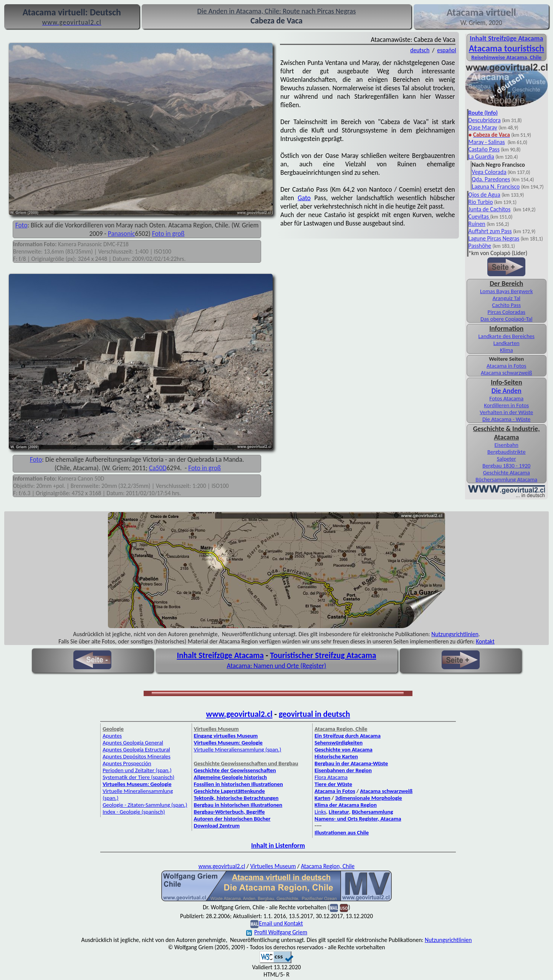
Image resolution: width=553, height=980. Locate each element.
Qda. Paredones (491, 179)
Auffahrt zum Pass (490, 231)
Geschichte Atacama (507, 473)
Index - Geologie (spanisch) (134, 812)
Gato (304, 198)
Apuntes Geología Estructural (136, 750)
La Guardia (481, 157)
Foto (22, 225)
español (446, 50)
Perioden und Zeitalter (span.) (137, 770)
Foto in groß (168, 234)
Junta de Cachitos (490, 209)
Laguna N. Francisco (496, 187)
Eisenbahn (507, 445)
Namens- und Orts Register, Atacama (358, 819)
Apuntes (112, 736)
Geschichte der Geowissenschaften (235, 770)
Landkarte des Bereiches (507, 336)
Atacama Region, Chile (328, 866)
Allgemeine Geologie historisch (230, 777)
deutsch (420, 50)
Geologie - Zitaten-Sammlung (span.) (145, 805)
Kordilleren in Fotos (506, 405)
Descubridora (485, 120)
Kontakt (485, 641)
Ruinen (477, 224)
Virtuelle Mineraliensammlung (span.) (238, 750)
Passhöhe (480, 246)
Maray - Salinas (487, 142)
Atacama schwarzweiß (506, 373)
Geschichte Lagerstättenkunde (229, 791)
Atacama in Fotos (506, 366)
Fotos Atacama (506, 398)
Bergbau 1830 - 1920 (506, 466)
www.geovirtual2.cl (239, 714)
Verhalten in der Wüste (506, 412)
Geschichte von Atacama (344, 750)
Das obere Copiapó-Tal (506, 319)
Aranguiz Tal (506, 298)
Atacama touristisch (507, 48)
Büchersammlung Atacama (506, 479)
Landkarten (507, 343)
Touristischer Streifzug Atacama (323, 655)
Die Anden (507, 391)
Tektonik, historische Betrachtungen (236, 798)
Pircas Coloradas (507, 312)
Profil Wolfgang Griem (277, 932)
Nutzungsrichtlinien (455, 634)
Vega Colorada (489, 172)
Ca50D (158, 468)
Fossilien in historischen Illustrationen (238, 784)
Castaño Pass (484, 149)
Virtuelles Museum (273, 866)
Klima (507, 350)
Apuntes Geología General (133, 743)
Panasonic (122, 234)
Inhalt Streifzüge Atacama (506, 38)
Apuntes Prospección (127, 763)
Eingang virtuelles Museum (226, 736)
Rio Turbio (481, 202)
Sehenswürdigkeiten (339, 743)
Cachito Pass (506, 305)
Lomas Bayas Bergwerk (506, 291)
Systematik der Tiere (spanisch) (138, 777)
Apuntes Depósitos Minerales (137, 756)
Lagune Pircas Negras (494, 238)
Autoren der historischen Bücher (232, 819)
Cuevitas (479, 216)
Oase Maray (483, 127)
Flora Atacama (331, 777)
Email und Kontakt (281, 923)
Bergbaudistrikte (507, 452)
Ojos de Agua (484, 195)
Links (320, 812)
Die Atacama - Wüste (507, 419)
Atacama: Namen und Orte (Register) (277, 666)
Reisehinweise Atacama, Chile (506, 57)
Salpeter (507, 459)
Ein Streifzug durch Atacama (348, 736)
